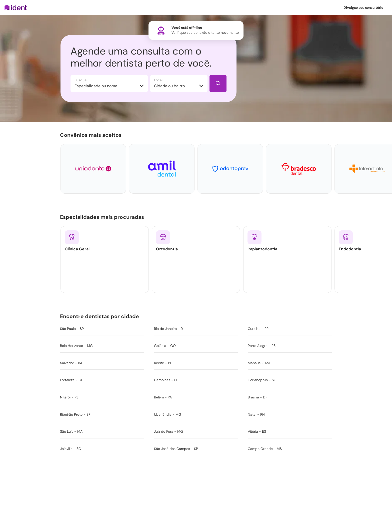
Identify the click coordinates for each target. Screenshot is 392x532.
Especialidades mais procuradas (103, 217)
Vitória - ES (257, 431)
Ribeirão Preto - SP (75, 414)
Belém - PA (163, 397)
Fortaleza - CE (71, 380)
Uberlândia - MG (168, 414)
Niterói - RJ (69, 397)
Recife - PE (163, 363)
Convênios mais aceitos (92, 135)
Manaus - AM (259, 363)
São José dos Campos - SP (176, 449)
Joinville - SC (70, 449)
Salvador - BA (71, 363)
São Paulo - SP (72, 329)
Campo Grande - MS (265, 449)
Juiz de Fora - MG (168, 431)
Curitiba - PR (258, 329)
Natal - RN (256, 414)
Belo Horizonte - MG (76, 346)
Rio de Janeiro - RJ (169, 329)
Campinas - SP (166, 380)
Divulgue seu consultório (363, 8)
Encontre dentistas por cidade (100, 316)
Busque (80, 80)
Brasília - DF (257, 397)
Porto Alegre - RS (262, 346)
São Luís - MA (71, 431)
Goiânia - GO (165, 346)
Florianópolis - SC (262, 380)
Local (158, 80)
